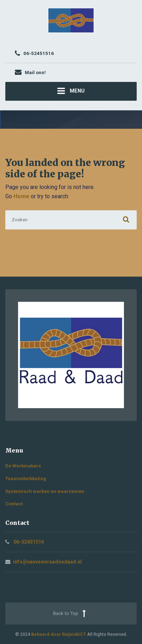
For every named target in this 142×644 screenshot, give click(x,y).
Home (21, 196)
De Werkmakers (23, 466)
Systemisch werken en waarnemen (45, 491)
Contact (14, 504)
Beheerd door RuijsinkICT (59, 634)
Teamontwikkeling (26, 479)
